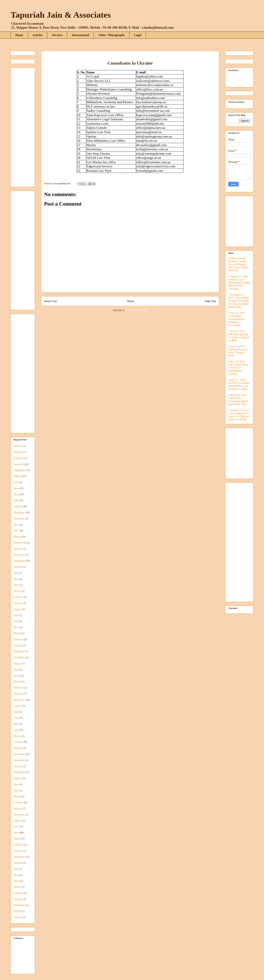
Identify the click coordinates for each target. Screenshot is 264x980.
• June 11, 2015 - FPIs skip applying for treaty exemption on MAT (239, 336)
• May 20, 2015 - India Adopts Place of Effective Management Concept (238, 368)
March (17, 537)
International (80, 35)
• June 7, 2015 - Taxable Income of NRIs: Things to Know (238, 351)
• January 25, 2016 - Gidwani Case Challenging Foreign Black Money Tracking (239, 283)
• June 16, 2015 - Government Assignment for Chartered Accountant (237, 319)
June (16, 488)
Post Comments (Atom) (136, 310)
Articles (38, 35)
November (19, 519)
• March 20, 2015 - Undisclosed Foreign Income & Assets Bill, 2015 (238, 400)
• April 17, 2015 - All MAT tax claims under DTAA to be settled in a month (239, 384)
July (16, 482)
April (17, 500)
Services (57, 35)
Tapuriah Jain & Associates (61, 15)
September (19, 470)
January (18, 446)
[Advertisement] (25, 126)
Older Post (210, 301)
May (16, 494)
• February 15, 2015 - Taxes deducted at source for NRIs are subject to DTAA (239, 415)
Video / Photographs (112, 35)
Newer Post (50, 301)
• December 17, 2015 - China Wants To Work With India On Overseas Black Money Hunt (239, 301)
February (19, 458)
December (19, 513)
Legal (138, 35)
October (18, 567)
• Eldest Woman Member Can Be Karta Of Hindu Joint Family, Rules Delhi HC (239, 264)
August (17, 476)
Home (19, 35)
